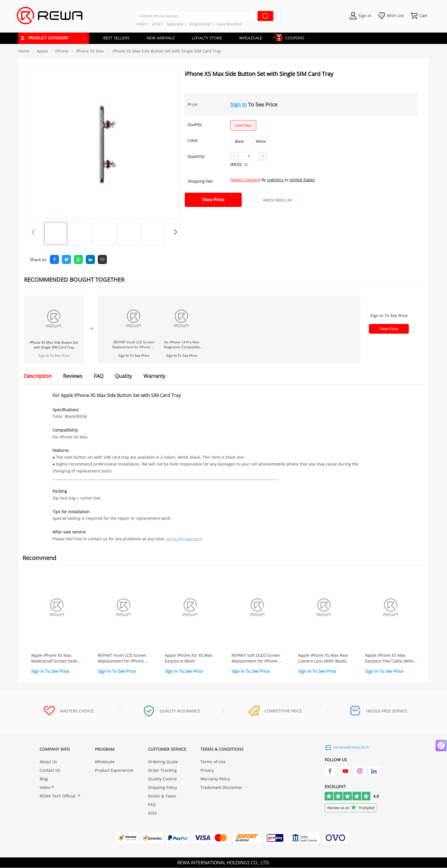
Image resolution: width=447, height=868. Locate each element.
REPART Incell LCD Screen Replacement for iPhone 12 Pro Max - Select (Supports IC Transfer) (134, 345)
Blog (44, 779)
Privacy (207, 771)
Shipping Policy (162, 788)
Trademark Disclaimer (222, 788)
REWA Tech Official (60, 796)
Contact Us (50, 771)
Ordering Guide (163, 762)
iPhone (62, 51)
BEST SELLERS (116, 38)
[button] (235, 156)
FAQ (152, 805)
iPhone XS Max (90, 51)
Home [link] (24, 51)
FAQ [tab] (99, 376)
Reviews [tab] (73, 376)
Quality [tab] (123, 376)
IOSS (152, 813)
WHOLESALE (251, 38)
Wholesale (105, 762)
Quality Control (162, 779)
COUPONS (292, 37)
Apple (42, 51)
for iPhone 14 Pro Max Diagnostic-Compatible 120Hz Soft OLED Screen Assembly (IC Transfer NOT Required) (182, 345)
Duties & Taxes (162, 796)
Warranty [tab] (154, 376)
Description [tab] (38, 376)
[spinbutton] (249, 156)
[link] (42, 51)
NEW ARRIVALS (161, 38)
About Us (48, 762)
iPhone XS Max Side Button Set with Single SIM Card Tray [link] (167, 51)
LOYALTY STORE (207, 38)
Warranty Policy (215, 779)
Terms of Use (213, 762)
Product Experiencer (114, 771)
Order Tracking (162, 771)
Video (47, 788)
